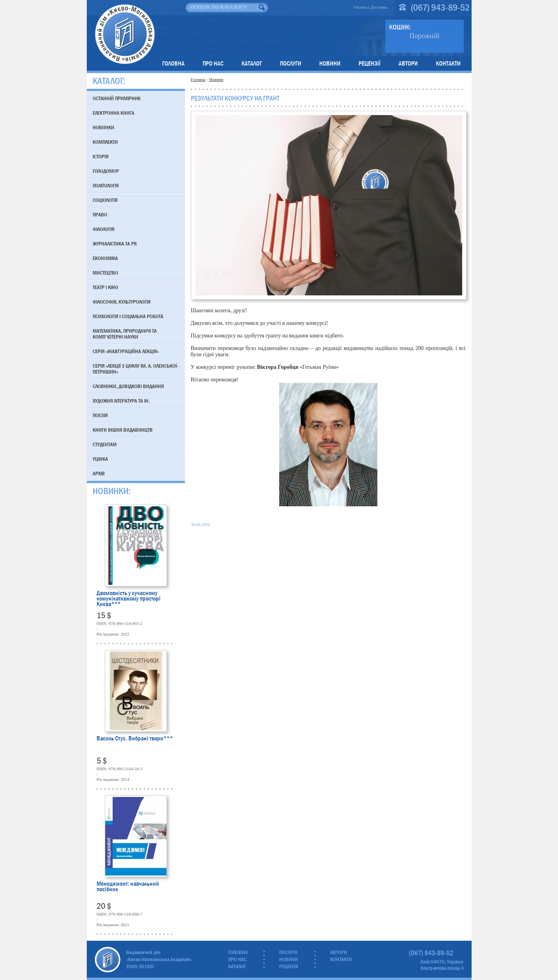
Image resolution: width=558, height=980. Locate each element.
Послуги (291, 63)
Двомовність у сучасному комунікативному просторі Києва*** (129, 598)
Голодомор (106, 171)
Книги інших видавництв (123, 430)
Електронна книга (113, 113)
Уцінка (100, 459)
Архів (99, 473)
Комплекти (105, 142)
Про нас (213, 63)
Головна (173, 63)
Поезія (100, 415)
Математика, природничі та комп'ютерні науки (125, 334)
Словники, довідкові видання (128, 386)
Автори (408, 63)
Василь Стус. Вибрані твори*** (135, 739)
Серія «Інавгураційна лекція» (126, 351)
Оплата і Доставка (371, 7)
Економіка (105, 258)
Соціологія (105, 200)
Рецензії (370, 63)
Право (100, 214)
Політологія (106, 185)
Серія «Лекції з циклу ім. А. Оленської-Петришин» (135, 369)
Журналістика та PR (115, 244)
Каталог (252, 63)
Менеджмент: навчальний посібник (128, 887)
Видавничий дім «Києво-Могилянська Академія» (125, 34)
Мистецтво (105, 273)
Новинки (103, 127)
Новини (330, 63)
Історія (101, 156)
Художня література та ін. (121, 401)
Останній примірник (117, 98)
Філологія (103, 229)
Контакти (448, 63)
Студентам (105, 444)
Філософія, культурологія (122, 302)
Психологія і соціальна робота (128, 316)
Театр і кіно (105, 287)
